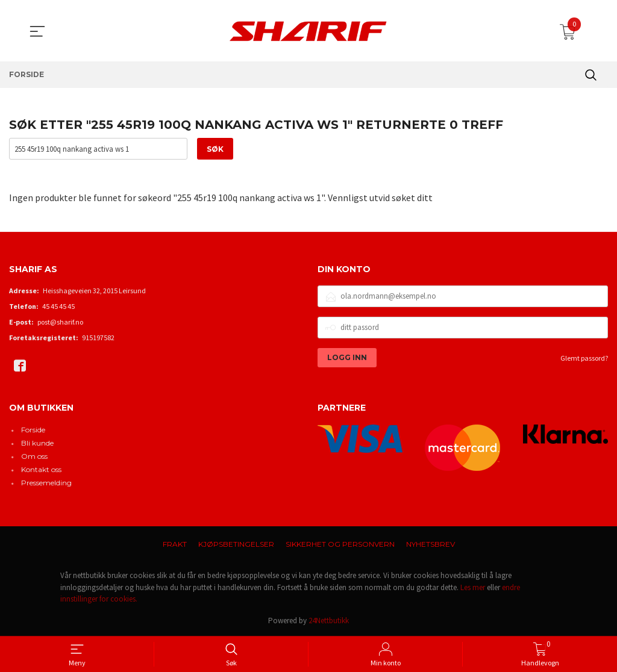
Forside (33, 430)
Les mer (473, 587)
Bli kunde (37, 443)
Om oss (34, 456)
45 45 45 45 (58, 306)
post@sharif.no (60, 322)
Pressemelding (46, 483)
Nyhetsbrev (431, 544)
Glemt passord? (584, 358)
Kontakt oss (41, 469)
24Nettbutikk (329, 621)
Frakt (175, 544)
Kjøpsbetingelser (236, 544)
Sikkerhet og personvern (340, 544)
